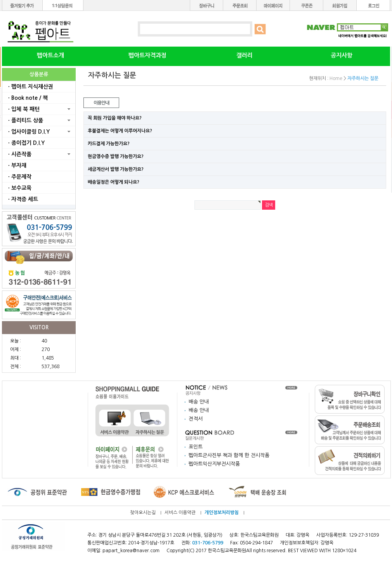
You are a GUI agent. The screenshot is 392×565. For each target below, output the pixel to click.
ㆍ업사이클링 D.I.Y (28, 132)
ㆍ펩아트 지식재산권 (30, 87)
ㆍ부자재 (16, 165)
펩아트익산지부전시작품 (214, 464)
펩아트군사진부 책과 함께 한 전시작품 (229, 455)
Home (336, 78)
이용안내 (101, 103)
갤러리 (245, 55)
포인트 (196, 447)
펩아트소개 (50, 55)
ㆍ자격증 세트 (22, 199)
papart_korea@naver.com (131, 551)
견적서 (196, 419)
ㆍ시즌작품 (19, 154)
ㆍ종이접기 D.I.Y (25, 143)
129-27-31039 (364, 535)
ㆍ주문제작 (19, 177)
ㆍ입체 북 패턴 (23, 109)
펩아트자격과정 (147, 55)
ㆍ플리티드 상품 (25, 120)
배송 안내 (199, 402)
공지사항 (342, 55)
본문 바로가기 (0, 0)
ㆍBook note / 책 (27, 98)
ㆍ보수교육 (19, 188)
